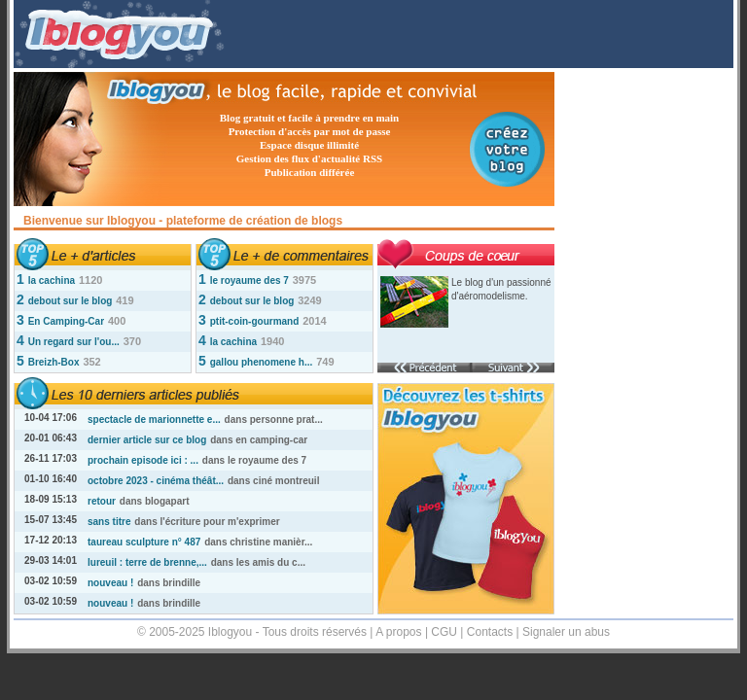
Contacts (490, 632)
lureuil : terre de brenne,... (147, 562)
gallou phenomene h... (262, 362)
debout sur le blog (71, 301)
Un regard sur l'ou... (74, 342)
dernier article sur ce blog (147, 440)
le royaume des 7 (249, 280)
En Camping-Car (66, 321)
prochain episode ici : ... (143, 460)
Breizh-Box (54, 362)
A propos (398, 632)
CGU (444, 632)
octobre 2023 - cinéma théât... (156, 481)
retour (102, 501)
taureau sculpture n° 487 (144, 542)
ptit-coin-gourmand (255, 321)
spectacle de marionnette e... (154, 420)
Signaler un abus (566, 632)
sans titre (109, 522)
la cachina (52, 280)
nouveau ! (110, 583)
